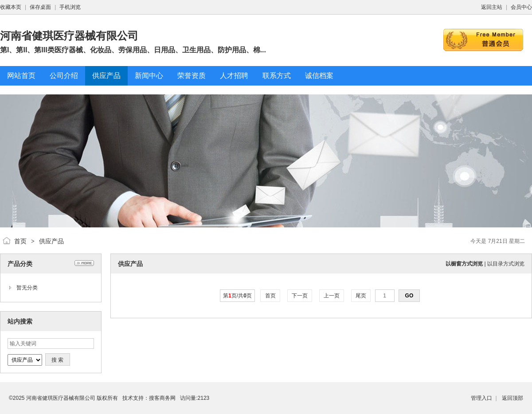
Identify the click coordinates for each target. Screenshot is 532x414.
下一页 (300, 296)
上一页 (332, 296)
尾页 (361, 296)
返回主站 (492, 7)
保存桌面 (40, 7)
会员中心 (521, 7)
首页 (20, 241)
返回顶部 (512, 398)
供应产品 (51, 241)
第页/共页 (237, 296)
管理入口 (481, 398)
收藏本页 (11, 7)
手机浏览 (70, 7)
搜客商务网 (162, 398)
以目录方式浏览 (506, 264)
